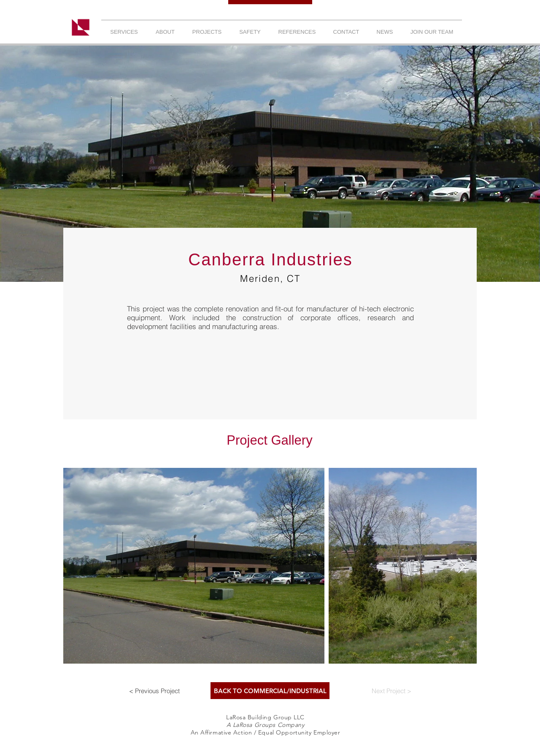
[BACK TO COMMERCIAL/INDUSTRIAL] (270, 691)
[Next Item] (462, 566)
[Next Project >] (391, 691)
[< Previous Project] (154, 691)
